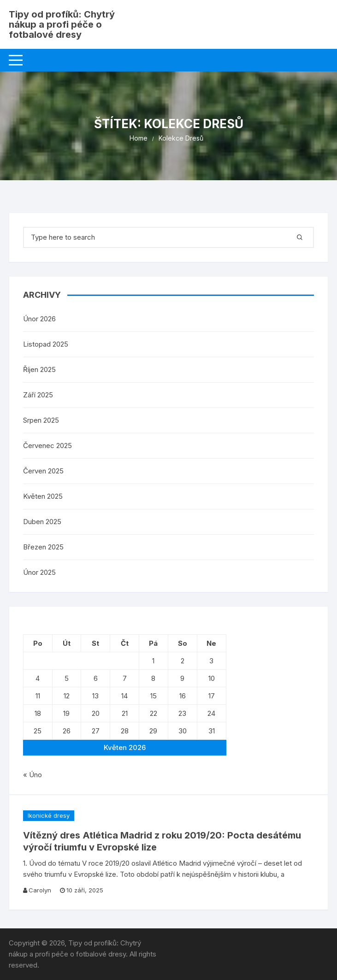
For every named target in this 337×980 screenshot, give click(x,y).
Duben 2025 (42, 522)
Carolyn (40, 890)
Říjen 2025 (39, 369)
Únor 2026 (39, 319)
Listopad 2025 (46, 344)
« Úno (33, 775)
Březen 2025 (43, 547)
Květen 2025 (43, 496)
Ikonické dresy (49, 815)
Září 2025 (38, 395)
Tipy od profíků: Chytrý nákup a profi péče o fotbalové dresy (62, 24)
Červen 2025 (43, 471)
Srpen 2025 (41, 420)
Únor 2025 (39, 572)
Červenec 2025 (47, 446)
